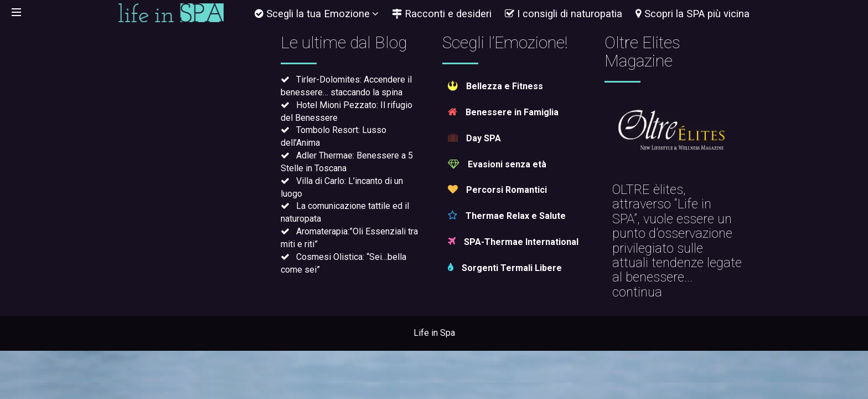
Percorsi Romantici (497, 190)
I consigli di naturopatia (564, 14)
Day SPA (474, 138)
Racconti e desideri (442, 14)
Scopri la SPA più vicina (693, 14)
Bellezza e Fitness (495, 86)
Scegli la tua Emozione (317, 14)
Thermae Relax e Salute (507, 216)
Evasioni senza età (497, 164)
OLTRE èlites (648, 190)
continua (637, 292)
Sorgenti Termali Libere (505, 268)
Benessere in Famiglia (503, 112)
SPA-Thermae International (513, 242)
